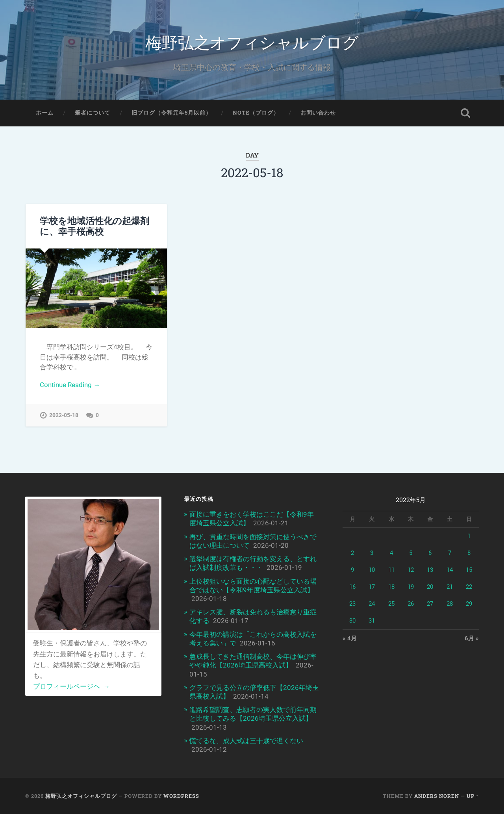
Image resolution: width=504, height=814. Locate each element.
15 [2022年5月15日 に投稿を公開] (469, 570)
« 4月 (350, 638)
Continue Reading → (70, 385)
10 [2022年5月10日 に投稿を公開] (372, 570)
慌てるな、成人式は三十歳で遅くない (246, 741)
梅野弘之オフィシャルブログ (252, 42)
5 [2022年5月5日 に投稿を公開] (411, 553)
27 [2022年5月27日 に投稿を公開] (430, 604)
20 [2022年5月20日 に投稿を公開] (430, 587)
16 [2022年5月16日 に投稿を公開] (352, 587)
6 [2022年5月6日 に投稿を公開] (430, 553)
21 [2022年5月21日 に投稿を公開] (450, 587)
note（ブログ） (256, 113)
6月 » (472, 638)
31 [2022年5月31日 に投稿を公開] (372, 621)
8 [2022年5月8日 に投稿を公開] (469, 553)
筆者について (93, 113)
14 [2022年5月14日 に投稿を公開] (450, 570)
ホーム (45, 113)
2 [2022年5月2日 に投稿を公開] (352, 553)
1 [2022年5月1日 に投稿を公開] (469, 536)
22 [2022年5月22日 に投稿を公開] (469, 587)
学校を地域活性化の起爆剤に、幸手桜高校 (94, 226)
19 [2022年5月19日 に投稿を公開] (411, 587)
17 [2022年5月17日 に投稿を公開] (372, 587)
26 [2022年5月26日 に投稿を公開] (411, 604)
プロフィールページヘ (71, 686)
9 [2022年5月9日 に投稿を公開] (352, 570)
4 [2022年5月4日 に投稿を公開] (391, 553)
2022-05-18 (64, 415)
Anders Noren (437, 796)
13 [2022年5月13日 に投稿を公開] (430, 570)
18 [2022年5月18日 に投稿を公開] (391, 587)
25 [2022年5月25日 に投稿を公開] (391, 604)
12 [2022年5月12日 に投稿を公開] (411, 570)
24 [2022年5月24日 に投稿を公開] (372, 604)
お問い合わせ (318, 113)
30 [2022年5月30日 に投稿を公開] (352, 621)
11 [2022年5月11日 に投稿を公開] (391, 570)
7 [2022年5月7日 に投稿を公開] (450, 553)
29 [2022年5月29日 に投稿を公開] (469, 604)
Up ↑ (473, 796)
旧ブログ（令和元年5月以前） (171, 113)
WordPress (181, 796)
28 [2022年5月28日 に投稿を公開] (450, 604)
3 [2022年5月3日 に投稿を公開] (372, 553)
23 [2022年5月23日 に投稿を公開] (352, 604)
